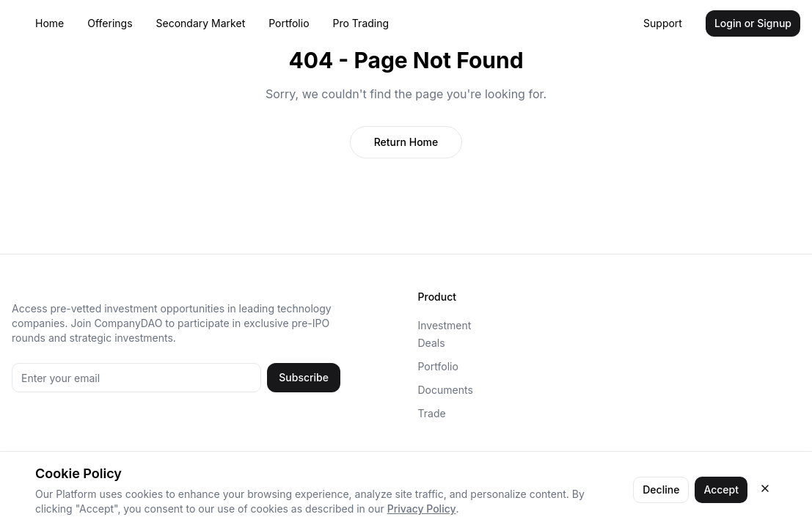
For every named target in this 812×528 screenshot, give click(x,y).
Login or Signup (753, 23)
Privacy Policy (422, 509)
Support (663, 23)
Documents (446, 390)
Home (50, 23)
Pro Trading (361, 23)
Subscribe (304, 377)
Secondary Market (201, 23)
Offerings (110, 23)
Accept (721, 489)
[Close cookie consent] (765, 488)
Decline (661, 489)
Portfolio (289, 23)
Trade (432, 413)
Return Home (406, 142)
